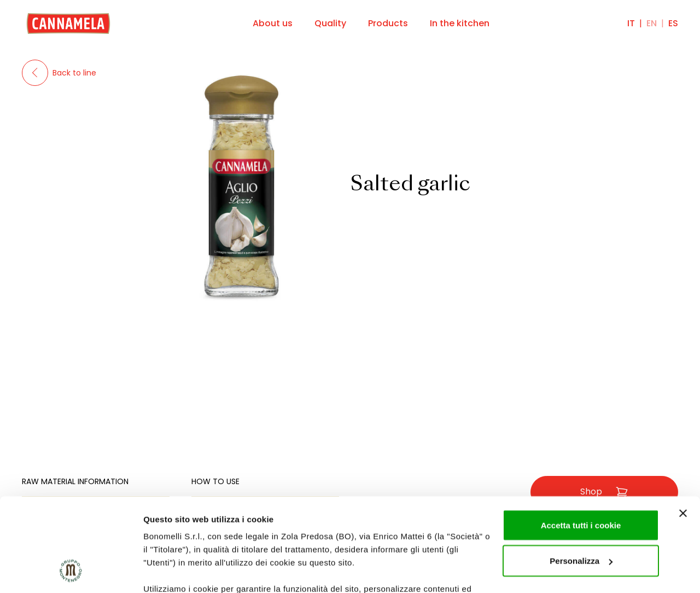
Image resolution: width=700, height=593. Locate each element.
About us (273, 23)
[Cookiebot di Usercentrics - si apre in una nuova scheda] (71, 572)
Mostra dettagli (173, 571)
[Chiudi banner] (683, 428)
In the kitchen (460, 23)
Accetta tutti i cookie (581, 440)
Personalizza (581, 476)
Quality (330, 23)
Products (388, 23)
